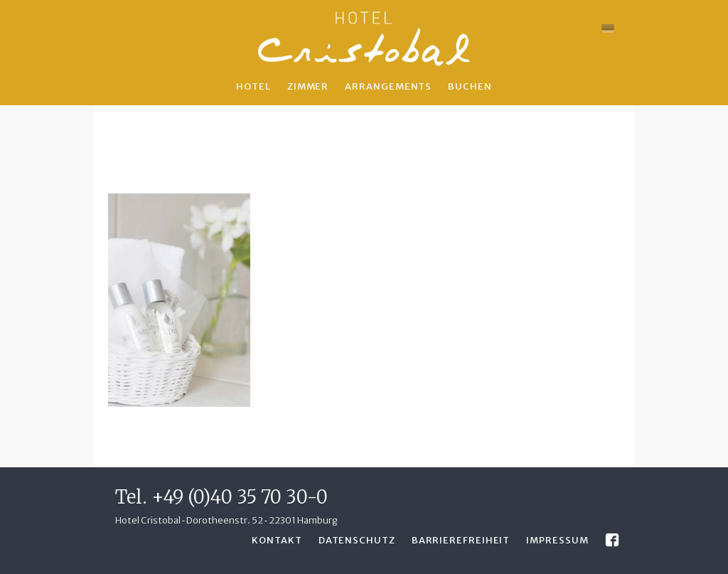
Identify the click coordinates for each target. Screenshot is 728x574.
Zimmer (308, 86)
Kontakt (277, 540)
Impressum (557, 540)
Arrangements (388, 86)
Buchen (470, 86)
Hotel (253, 86)
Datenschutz (357, 540)
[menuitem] (608, 28)
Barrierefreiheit (461, 540)
